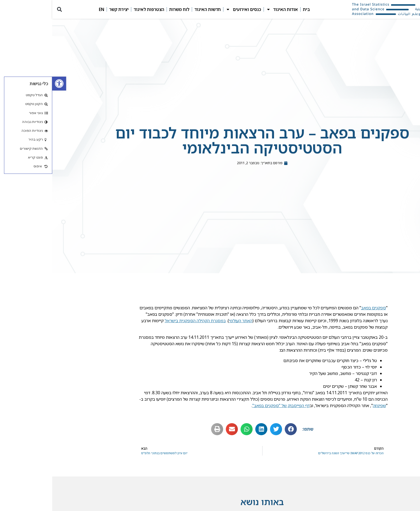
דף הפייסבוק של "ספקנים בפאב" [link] (229, 407)
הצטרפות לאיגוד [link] (97, 9)
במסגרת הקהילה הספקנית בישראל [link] (143, 322)
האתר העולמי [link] (188, 322)
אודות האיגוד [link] (230, 9)
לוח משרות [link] (127, 9)
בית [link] (254, 9)
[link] (7, 84)
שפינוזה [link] (327, 407)
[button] (7, 10)
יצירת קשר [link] (67, 9)
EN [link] (49, 9)
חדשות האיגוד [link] (155, 9)
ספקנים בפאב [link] (321, 309)
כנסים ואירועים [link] (191, 9)
